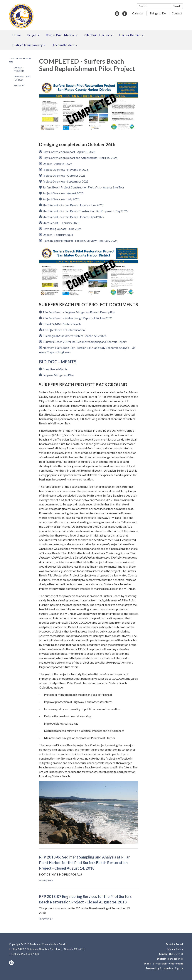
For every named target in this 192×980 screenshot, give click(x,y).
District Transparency (170, 959)
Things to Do (158, 13)
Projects (19, 85)
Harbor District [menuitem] (130, 35)
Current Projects (19, 69)
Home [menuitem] (17, 35)
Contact (177, 13)
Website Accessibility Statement (163, 964)
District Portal (174, 944)
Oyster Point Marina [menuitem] (60, 35)
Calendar (138, 13)
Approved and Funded (22, 78)
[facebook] (125, 15)
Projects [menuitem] (33, 35)
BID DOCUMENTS (58, 362)
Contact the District (171, 954)
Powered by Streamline (159, 968)
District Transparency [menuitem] (28, 45)
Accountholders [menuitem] (64, 45)
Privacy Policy (175, 949)
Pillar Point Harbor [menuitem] (97, 35)
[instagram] (117, 15)
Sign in (179, 968)
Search (177, 6)
